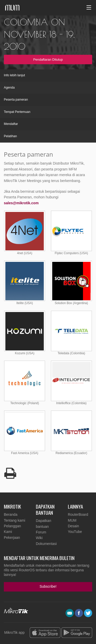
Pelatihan (10, 136)
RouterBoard (78, 514)
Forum (41, 532)
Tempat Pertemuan (17, 112)
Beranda (11, 514)
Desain (73, 526)
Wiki (39, 538)
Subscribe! (48, 586)
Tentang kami (14, 520)
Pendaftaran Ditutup (48, 60)
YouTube (75, 532)
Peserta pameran (16, 100)
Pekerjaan (12, 538)
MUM (72, 520)
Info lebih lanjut (14, 75)
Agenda (9, 88)
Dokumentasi (46, 544)
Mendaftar (11, 124)
